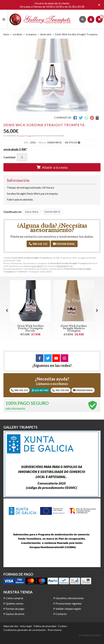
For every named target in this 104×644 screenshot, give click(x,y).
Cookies (62, 626)
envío (22, 136)
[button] (97, 310)
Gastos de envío (15, 614)
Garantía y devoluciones (70, 598)
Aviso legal (26, 626)
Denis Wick (37, 266)
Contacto (61, 614)
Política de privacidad (45, 626)
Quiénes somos (15, 603)
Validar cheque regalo (68, 609)
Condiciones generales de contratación (25, 630)
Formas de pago (15, 609)
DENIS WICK (63, 266)
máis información (15, 408)
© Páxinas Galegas (90, 636)
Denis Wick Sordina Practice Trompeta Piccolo (30, 328)
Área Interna (55, 630)
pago (30, 136)
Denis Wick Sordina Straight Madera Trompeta (74, 328)
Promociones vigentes (69, 603)
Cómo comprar (15, 598)
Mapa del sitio (11, 626)
